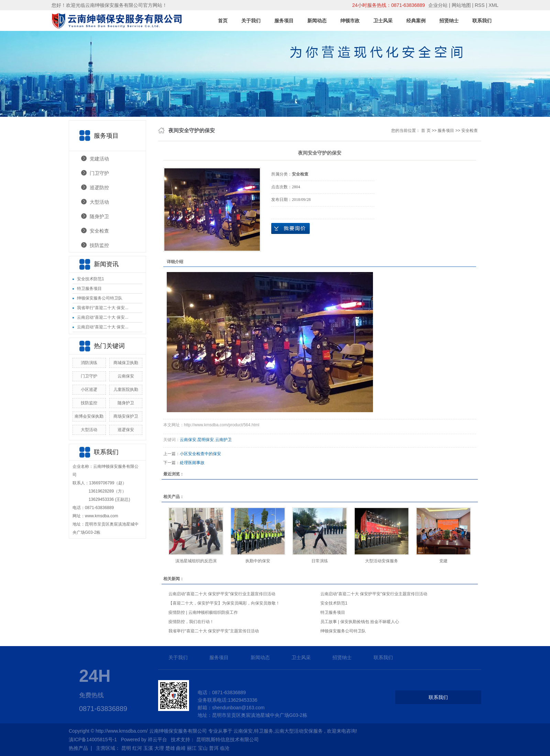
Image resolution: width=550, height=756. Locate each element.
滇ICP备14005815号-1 (93, 740)
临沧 (225, 748)
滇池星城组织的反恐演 (196, 561)
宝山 (203, 748)
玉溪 (148, 748)
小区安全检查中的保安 (200, 454)
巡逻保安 (126, 430)
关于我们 (251, 21)
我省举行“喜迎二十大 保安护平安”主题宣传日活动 (214, 631)
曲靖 (181, 748)
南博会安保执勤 (89, 416)
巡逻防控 (99, 188)
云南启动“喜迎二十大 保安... (103, 317)
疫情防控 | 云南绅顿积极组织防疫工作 (203, 612)
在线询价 (290, 228)
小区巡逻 (89, 390)
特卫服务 (264, 731)
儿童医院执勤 (126, 390)
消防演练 (89, 363)
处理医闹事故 (192, 463)
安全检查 (99, 231)
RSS (480, 5)
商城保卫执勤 (126, 363)
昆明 (126, 748)
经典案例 (416, 21)
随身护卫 (99, 216)
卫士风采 (383, 21)
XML (493, 5)
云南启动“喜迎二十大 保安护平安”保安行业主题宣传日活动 (222, 594)
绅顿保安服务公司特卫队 (100, 298)
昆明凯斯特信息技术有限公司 (228, 740)
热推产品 (78, 748)
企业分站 (438, 5)
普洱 (214, 748)
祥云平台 (157, 740)
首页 (223, 21)
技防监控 (99, 245)
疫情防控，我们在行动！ (191, 622)
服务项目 (284, 21)
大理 (159, 748)
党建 (443, 561)
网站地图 (462, 5)
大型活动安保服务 (382, 561)
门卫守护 (99, 173)
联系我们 (482, 21)
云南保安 (126, 376)
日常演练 (320, 561)
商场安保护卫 (126, 416)
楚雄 (170, 748)
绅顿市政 (350, 21)
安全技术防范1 (91, 279)
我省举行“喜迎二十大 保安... (103, 308)
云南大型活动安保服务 (299, 731)
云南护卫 (223, 440)
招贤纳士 (449, 21)
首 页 (426, 131)
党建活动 (99, 159)
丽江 (192, 748)
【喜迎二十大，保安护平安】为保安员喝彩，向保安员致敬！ (224, 603)
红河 (137, 748)
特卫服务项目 (89, 289)
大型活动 (99, 202)
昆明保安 (206, 440)
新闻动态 (317, 21)
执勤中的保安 (258, 561)
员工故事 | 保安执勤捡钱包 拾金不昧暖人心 (360, 622)
